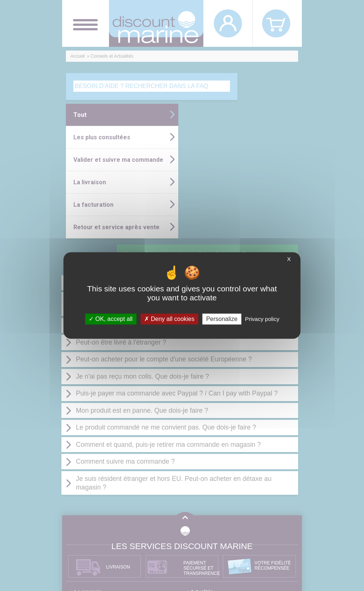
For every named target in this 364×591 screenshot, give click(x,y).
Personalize (222, 319)
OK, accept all (111, 319)
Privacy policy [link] (262, 319)
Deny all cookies (169, 319)
